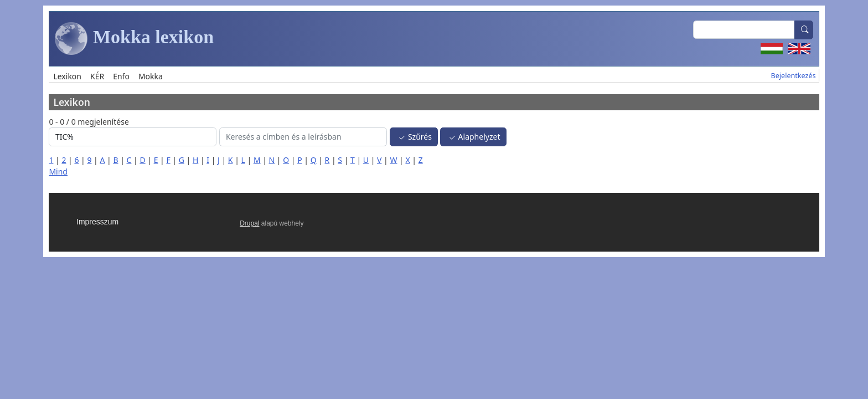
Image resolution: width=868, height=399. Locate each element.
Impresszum (97, 222)
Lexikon (67, 76)
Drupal (249, 223)
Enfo (121, 76)
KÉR (97, 76)
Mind (58, 172)
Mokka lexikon (134, 39)
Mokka (151, 76)
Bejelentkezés (794, 76)
